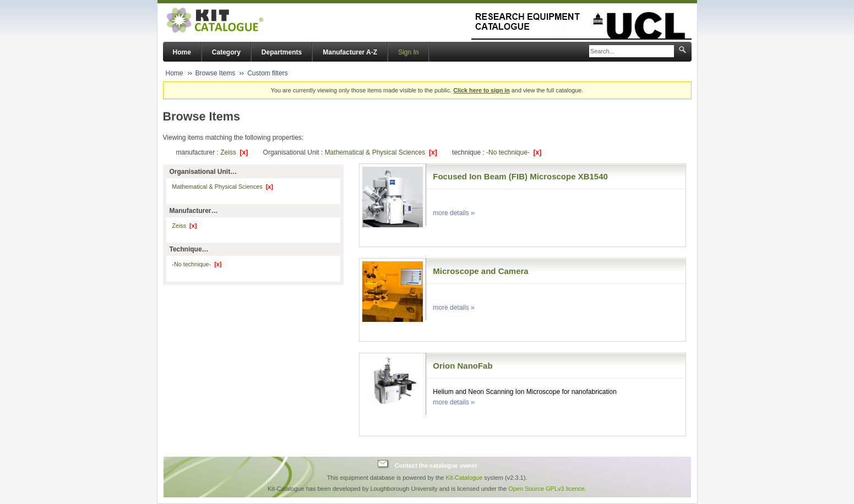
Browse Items (216, 73)
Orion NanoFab (463, 366)
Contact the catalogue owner (436, 465)
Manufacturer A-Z (350, 52)
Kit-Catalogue (464, 478)
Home (182, 52)
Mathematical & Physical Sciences (381, 152)
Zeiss (234, 152)
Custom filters (267, 73)
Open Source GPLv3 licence (546, 489)
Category (226, 52)
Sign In (408, 52)
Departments (282, 52)
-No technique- (514, 152)
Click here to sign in (482, 90)
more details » (453, 213)
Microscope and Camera (480, 271)
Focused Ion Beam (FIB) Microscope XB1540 (520, 176)
